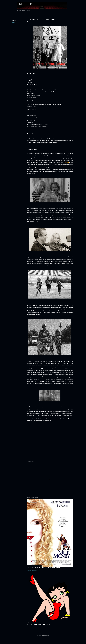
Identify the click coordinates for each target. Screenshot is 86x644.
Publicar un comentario (36, 627)
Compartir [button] (14, 17)
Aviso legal (29, 11)
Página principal (21, 11)
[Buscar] (72, 4)
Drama (14, 22)
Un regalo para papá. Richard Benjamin (44, 568)
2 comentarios (34, 570)
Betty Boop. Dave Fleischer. (38, 625)
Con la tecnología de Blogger (43, 635)
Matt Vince (47, 638)
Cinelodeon (25, 4)
